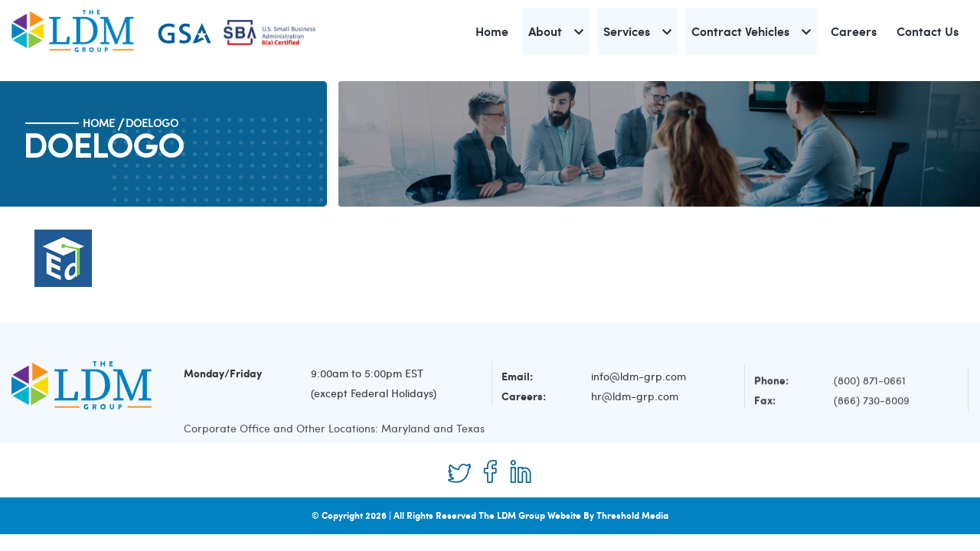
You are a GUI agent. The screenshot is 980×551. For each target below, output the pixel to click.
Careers (854, 31)
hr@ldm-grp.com (635, 398)
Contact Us (928, 31)
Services (627, 31)
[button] (579, 31)
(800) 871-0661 (870, 384)
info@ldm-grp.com (639, 378)
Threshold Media (632, 515)
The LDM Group (512, 515)
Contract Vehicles (740, 31)
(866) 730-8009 (872, 404)
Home (492, 31)
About (545, 31)
